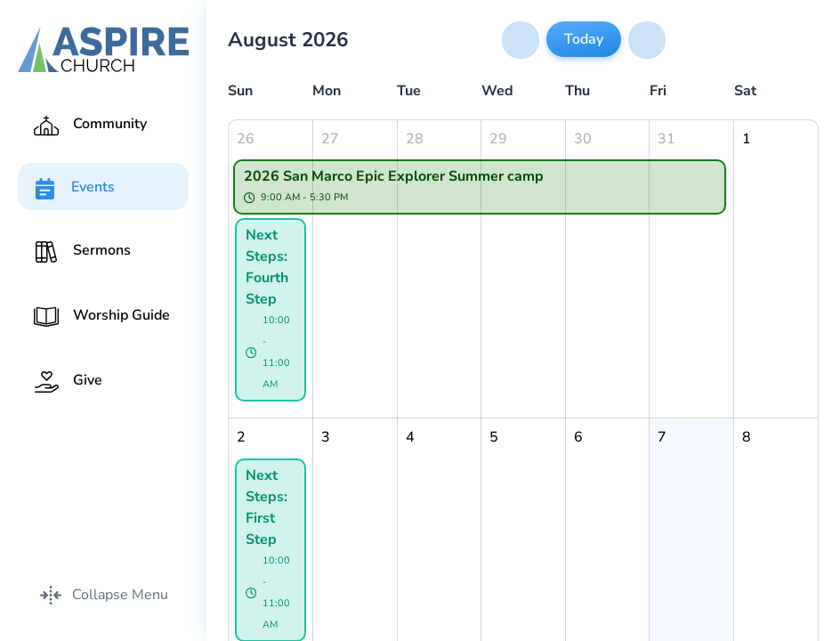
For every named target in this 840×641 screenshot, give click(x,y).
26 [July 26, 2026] (246, 139)
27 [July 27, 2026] (330, 139)
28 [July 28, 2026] (415, 139)
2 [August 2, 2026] (241, 437)
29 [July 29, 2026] (498, 139)
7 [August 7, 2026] (662, 437)
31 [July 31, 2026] (666, 139)
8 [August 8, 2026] (747, 437)
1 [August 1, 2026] (747, 139)
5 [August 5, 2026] (494, 437)
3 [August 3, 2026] (326, 437)
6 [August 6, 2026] (578, 437)
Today (584, 39)
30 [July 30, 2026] (583, 139)
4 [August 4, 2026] (410, 437)
